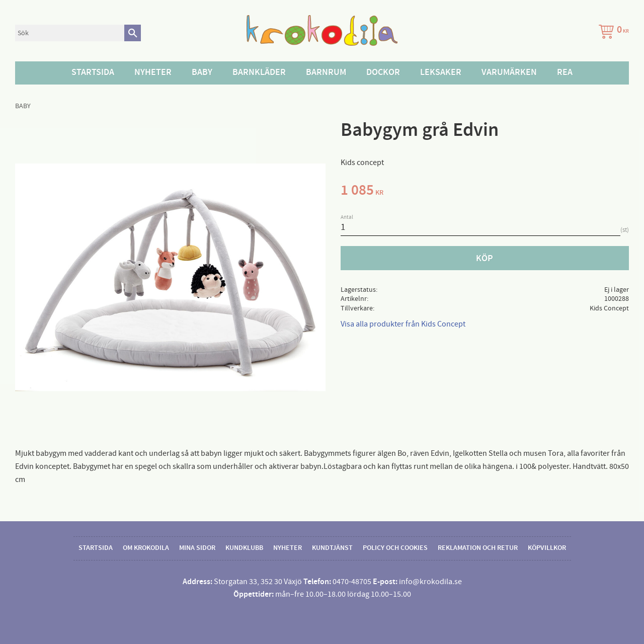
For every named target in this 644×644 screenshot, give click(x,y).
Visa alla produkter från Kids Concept (403, 324)
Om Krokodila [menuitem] (146, 548)
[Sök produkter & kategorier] (70, 33)
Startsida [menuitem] (93, 72)
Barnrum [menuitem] (326, 72)
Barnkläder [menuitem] (259, 72)
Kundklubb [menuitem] (244, 548)
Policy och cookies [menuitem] (395, 548)
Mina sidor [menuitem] (197, 548)
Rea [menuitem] (565, 72)
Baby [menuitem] (202, 72)
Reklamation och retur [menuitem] (478, 548)
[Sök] (133, 33)
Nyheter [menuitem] (153, 72)
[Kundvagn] (612, 33)
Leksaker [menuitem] (441, 72)
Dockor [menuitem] (383, 72)
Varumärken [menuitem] (509, 72)
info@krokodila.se (430, 582)
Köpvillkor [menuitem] (547, 548)
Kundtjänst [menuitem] (332, 548)
